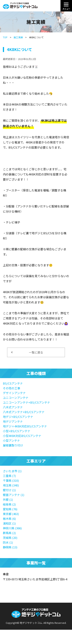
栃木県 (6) (9, 519)
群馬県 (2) (9, 533)
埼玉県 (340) (11, 485)
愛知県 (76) (10, 509)
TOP (5, 37)
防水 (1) (8, 542)
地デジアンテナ (13, 421)
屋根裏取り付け (13, 445)
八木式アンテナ (13, 407)
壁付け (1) (9, 490)
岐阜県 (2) (9, 504)
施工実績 (18, 37)
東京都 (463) (11, 514)
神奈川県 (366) (12, 528)
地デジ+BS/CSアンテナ (18, 417)
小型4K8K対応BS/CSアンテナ (22, 436)
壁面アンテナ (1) (14, 495)
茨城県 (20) (10, 538)
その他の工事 (12, 388)
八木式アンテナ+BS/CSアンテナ (24, 412)
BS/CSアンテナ (13, 383)
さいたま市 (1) (12, 471)
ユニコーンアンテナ (16, 398)
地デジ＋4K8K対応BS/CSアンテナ (25, 426)
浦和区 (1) (9, 523)
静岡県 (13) (10, 547)
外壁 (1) (8, 500)
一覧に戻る (27, 352)
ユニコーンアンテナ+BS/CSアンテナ (26, 402)
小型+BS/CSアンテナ (17, 431)
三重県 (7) (9, 476)
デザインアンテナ (14, 393)
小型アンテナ (11, 440)
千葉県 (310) (11, 480)
